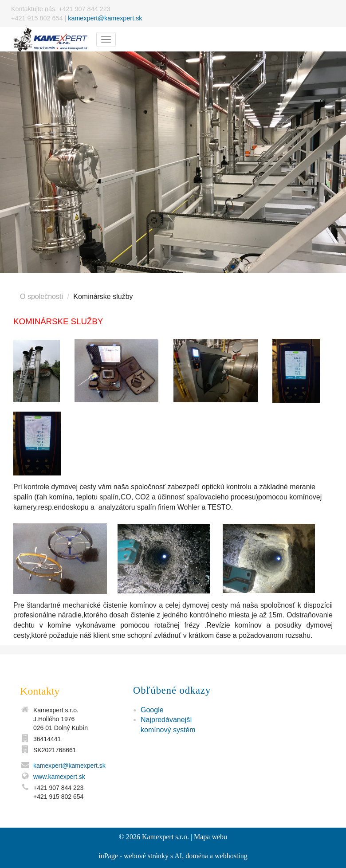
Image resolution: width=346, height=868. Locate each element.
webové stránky (146, 856)
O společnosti (41, 297)
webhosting (231, 856)
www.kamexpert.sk (59, 777)
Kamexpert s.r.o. (165, 837)
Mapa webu (210, 837)
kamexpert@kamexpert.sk (105, 18)
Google (152, 710)
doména (197, 856)
